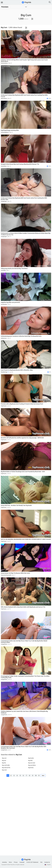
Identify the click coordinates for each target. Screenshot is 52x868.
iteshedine (4, 166)
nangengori (4, 201)
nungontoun (4, 644)
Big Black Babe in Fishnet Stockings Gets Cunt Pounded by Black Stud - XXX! (23, 472)
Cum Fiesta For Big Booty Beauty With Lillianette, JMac (17, 370)
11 (39, 776)
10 (36, 776)
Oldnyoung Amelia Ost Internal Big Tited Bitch (14, 268)
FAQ (41, 862)
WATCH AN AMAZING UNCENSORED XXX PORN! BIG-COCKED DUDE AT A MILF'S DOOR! (26, 539)
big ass (4, 760)
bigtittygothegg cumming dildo (10, 130)
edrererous (4, 338)
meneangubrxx (5, 132)
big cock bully (6, 765)
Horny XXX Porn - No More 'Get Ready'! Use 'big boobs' (16, 505)
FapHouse (4, 406)
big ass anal (32, 763)
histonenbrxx (4, 63)
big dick (30, 760)
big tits (4, 763)
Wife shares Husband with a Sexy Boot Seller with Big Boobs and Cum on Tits (23, 607)
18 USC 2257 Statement (32, 862)
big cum (4, 758)
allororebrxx (4, 98)
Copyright (22, 862)
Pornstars (5, 7)
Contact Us (47, 862)
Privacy (16, 862)
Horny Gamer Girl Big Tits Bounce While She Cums (15, 573)
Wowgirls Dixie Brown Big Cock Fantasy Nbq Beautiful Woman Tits (20, 164)
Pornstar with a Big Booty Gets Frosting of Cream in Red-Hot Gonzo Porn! (22, 404)
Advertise (4, 862)
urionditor (3, 270)
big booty (31, 768)
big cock (4, 770)
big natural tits (6, 768)
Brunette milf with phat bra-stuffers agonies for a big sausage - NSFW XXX (22, 438)
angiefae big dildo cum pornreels (10, 302)
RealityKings (5, 372)
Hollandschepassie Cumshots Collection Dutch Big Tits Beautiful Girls (21, 336)
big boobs (31, 758)
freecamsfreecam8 (6, 575)
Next (43, 776)
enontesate (4, 304)
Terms (10, 862)
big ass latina (32, 765)
